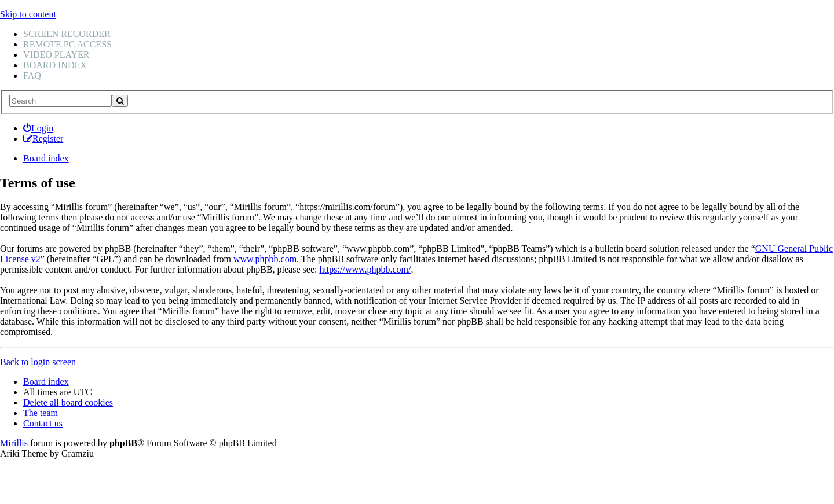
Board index (55, 65)
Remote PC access (67, 44)
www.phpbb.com (265, 259)
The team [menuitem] (41, 413)
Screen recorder (67, 34)
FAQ (32, 76)
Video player (56, 55)
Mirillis (14, 443)
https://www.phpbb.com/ (365, 269)
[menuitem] (38, 128)
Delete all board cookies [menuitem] (68, 402)
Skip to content (28, 14)
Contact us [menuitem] (43, 423)
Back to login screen (38, 362)
